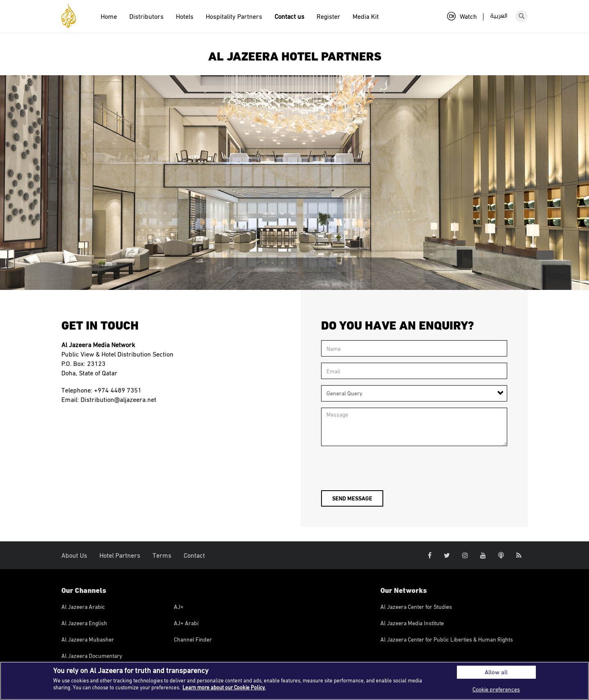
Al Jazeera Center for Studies (416, 607)
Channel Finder (193, 639)
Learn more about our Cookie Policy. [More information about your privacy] (224, 687)
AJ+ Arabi (186, 623)
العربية (499, 16)
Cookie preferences (496, 689)
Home (109, 16)
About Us (74, 555)
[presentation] (383, 468)
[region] (294, 681)
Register (328, 16)
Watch (462, 16)
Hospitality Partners (234, 16)
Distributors (146, 16)
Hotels (185, 16)
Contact (194, 555)
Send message (352, 498)
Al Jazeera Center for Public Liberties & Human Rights (447, 639)
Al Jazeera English (84, 623)
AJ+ (179, 607)
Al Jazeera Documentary (92, 656)
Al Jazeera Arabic (83, 607)
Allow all (496, 672)
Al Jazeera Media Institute (412, 623)
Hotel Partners (120, 555)
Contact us (289, 16)
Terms (162, 555)
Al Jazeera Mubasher (88, 639)
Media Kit (366, 16)
